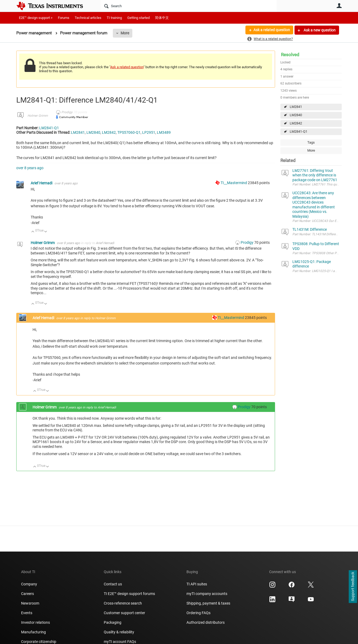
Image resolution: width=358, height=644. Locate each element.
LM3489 (164, 132)
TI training (114, 18)
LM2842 (296, 123)
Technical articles (88, 18)
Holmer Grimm (38, 116)
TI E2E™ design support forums (129, 594)
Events (27, 613)
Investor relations (35, 622)
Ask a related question (271, 30)
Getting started (138, 18)
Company (29, 584)
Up (33, 232)
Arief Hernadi (42, 183)
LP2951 (149, 132)
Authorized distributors (206, 622)
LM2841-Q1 (299, 131)
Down (46, 232)
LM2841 (296, 107)
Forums (64, 18)
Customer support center (124, 613)
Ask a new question (319, 30)
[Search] (188, 6)
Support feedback (353, 587)
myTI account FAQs (120, 642)
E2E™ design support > (36, 18)
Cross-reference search (123, 603)
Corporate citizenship (39, 642)
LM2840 (296, 115)
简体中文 (162, 18)
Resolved (290, 55)
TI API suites (197, 584)
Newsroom (30, 603)
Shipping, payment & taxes (208, 603)
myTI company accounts (207, 594)
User (339, 6)
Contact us (113, 584)
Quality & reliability (119, 632)
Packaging (113, 622)
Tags (311, 142)
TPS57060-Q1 (129, 132)
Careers (27, 594)
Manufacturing (33, 632)
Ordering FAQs (198, 613)
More (125, 33)
